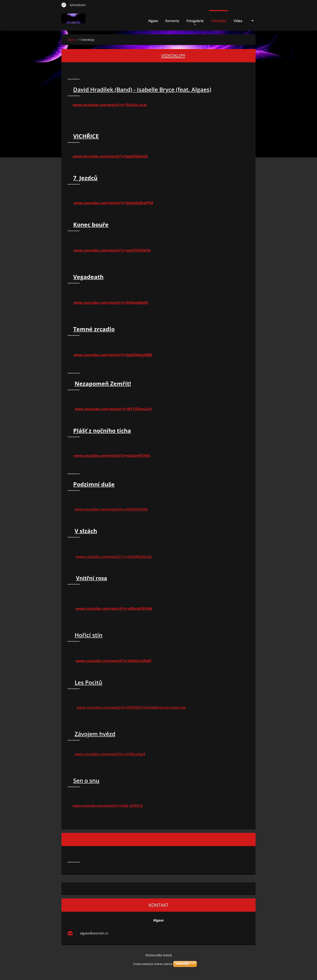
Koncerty (172, 21)
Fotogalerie (195, 22)
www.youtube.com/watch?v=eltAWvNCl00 (111, 509)
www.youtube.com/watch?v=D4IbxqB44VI (111, 303)
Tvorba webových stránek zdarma (153, 964)
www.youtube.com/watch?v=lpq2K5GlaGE (110, 156)
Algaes (153, 21)
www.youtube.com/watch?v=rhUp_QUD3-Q (108, 806)
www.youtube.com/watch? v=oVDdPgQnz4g (114, 557)
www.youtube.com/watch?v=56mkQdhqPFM (113, 203)
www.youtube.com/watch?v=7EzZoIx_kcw (110, 105)
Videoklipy (219, 21)
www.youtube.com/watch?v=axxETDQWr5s (112, 250)
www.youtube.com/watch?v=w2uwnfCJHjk (112, 455)
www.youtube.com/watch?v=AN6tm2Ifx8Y (114, 661)
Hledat (64, 5)
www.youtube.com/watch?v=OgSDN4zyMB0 (113, 355)
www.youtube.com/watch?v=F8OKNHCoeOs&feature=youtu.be (131, 707)
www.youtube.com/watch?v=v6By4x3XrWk (114, 608)
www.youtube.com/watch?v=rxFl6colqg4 (110, 754)
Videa (238, 21)
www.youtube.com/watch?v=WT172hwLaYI (113, 409)
